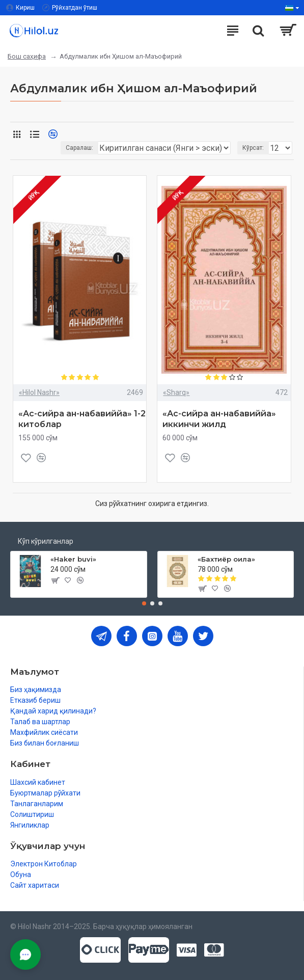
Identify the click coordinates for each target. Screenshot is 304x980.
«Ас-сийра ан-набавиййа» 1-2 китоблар (82, 419)
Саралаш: (79, 148)
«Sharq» (176, 392)
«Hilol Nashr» (39, 392)
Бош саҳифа (27, 56)
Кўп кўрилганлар (46, 541)
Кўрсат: (253, 148)
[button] (144, 603)
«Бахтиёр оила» (226, 559)
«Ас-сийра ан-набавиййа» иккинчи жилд (219, 419)
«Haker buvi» (73, 559)
